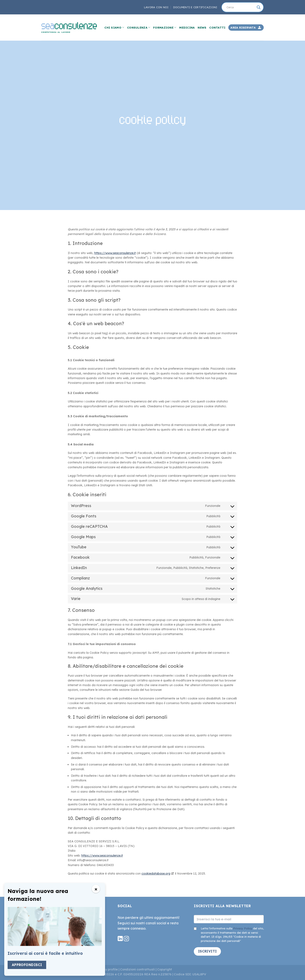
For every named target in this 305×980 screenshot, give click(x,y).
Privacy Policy (243, 928)
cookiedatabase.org (156, 874)
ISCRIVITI (207, 951)
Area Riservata (243, 28)
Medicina (187, 28)
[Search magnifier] (259, 7)
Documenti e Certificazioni (195, 7)
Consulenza (139, 27)
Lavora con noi (156, 7)
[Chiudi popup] (96, 889)
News (202, 28)
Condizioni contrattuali (137, 969)
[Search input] (241, 7)
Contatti (217, 28)
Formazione (165, 27)
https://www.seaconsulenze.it (115, 253)
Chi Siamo (114, 27)
